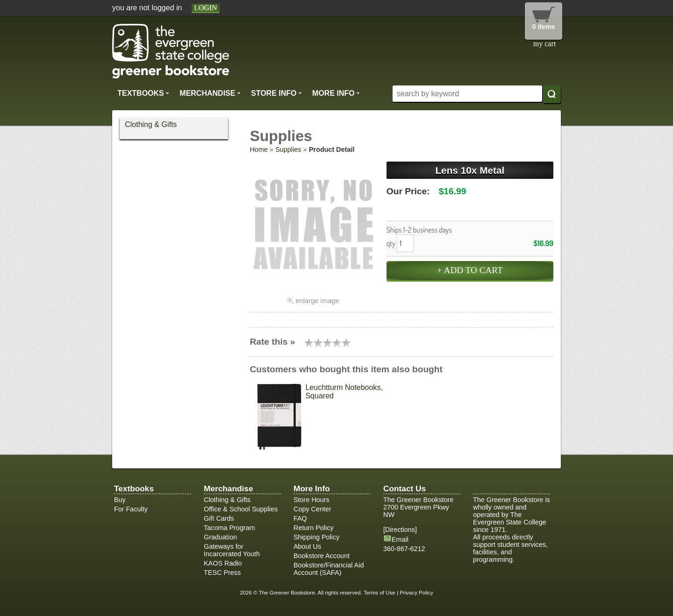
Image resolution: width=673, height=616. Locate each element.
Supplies (288, 149)
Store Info (276, 93)
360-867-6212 (404, 549)
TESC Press (222, 573)
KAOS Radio (223, 563)
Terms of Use (379, 593)
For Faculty (131, 509)
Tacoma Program (229, 528)
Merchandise (210, 93)
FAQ (300, 518)
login (206, 8)
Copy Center (312, 509)
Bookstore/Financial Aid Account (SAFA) (329, 569)
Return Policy (314, 528)
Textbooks (143, 93)
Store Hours (311, 500)
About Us (307, 546)
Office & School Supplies (241, 509)
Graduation (220, 537)
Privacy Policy (416, 593)
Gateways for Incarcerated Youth (232, 550)
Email (400, 539)
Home (258, 149)
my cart (544, 44)
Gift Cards (219, 518)
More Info (336, 93)
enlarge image (317, 301)
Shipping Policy (316, 537)
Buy (120, 500)
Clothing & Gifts (151, 124)
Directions (400, 530)
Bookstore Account (322, 556)
